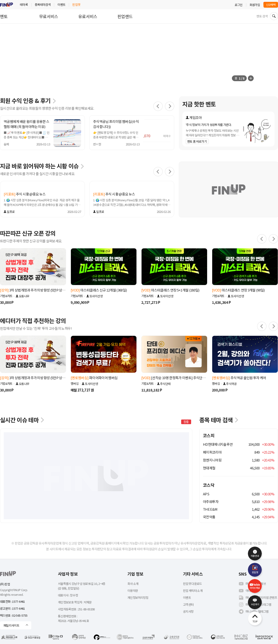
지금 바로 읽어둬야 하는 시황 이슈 (42, 166)
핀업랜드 (125, 16)
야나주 (246, 591)
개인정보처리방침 (138, 598)
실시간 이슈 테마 (23, 420)
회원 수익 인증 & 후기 (28, 100)
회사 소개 (133, 584)
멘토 (4, 16)
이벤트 (61, 5)
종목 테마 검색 (219, 420)
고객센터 (188, 604)
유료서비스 (88, 16)
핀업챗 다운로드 (193, 584)
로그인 (239, 5)
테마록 (24, 5)
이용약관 (133, 591)
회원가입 (255, 5)
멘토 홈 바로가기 (197, 141)
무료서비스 (49, 16)
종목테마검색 (43, 5)
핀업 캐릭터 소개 (193, 591)
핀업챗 (76, 5)
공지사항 (188, 611)
